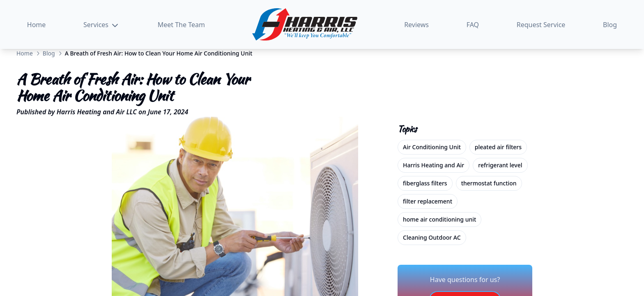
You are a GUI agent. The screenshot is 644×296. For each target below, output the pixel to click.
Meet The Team (181, 25)
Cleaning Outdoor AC (432, 237)
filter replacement (428, 201)
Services (102, 25)
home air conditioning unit (439, 219)
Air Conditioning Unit (432, 147)
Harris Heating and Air (434, 165)
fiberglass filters (425, 183)
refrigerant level (500, 165)
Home (37, 25)
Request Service (541, 25)
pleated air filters (498, 147)
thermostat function (489, 183)
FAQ (473, 25)
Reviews (416, 25)
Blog (610, 25)
